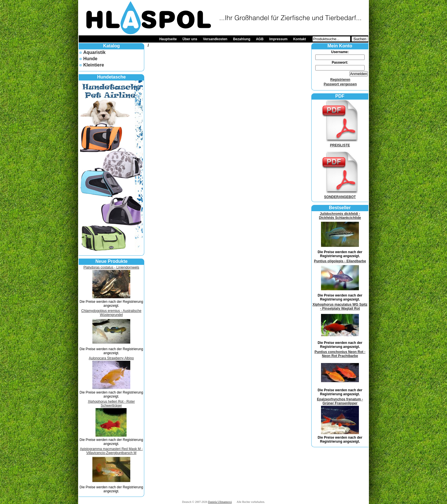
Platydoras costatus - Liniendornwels (111, 267)
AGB (260, 39)
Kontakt (299, 39)
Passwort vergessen (340, 84)
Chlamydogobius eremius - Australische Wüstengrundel (111, 313)
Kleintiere (94, 65)
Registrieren (340, 80)
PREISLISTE (340, 143)
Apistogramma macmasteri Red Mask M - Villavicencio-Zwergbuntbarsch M (111, 451)
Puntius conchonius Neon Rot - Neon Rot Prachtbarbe (340, 354)
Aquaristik (94, 52)
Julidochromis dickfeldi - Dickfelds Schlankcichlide (340, 216)
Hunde (90, 59)
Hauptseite (168, 39)
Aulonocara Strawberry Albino (111, 358)
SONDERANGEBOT (340, 195)
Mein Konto (340, 46)
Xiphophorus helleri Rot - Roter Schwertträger (111, 404)
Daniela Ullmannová (220, 502)
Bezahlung (242, 39)
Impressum (278, 39)
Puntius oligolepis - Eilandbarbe (340, 261)
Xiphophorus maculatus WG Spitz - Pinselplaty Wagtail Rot (340, 307)
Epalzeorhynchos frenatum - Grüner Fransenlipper (340, 401)
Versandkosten (215, 39)
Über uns (190, 39)
